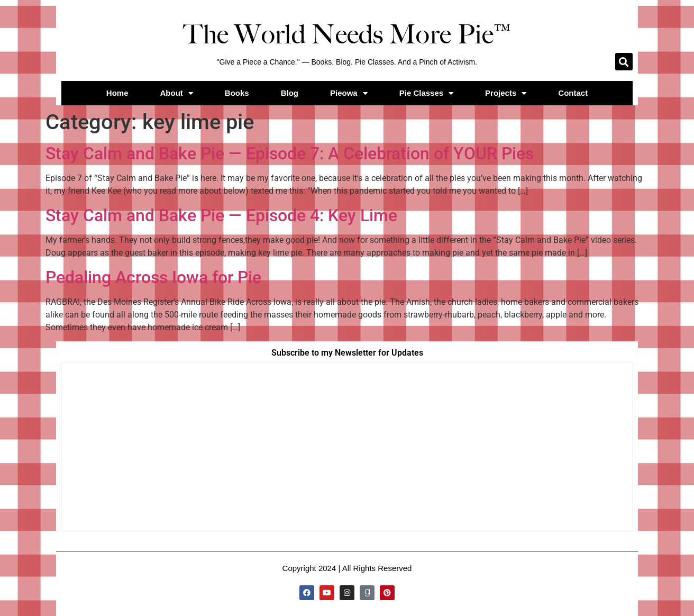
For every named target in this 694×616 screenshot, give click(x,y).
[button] (624, 62)
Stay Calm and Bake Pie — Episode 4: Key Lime (221, 215)
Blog (290, 93)
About (177, 93)
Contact (573, 93)
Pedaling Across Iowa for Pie (153, 277)
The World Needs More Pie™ (347, 34)
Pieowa (349, 93)
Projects (506, 93)
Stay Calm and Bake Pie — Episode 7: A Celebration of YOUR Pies (290, 153)
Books (237, 93)
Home (117, 93)
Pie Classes (426, 93)
